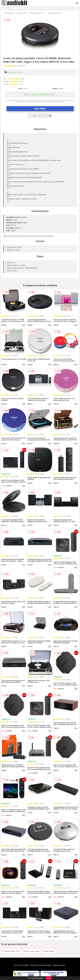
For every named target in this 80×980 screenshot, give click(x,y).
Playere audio (22, 13)
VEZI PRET (40, 109)
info (24, 325)
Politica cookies (59, 965)
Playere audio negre (32, 951)
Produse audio (9, 13)
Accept (49, 978)
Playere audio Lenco (55, 13)
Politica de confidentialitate (41, 965)
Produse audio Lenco (37, 13)
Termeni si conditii (21, 965)
